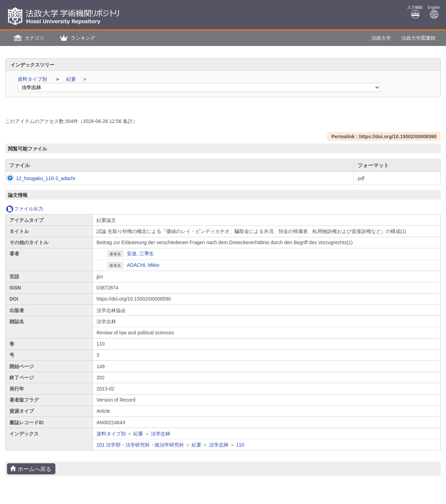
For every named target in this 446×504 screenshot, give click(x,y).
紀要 (72, 79)
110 (240, 445)
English (434, 12)
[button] (28, 38)
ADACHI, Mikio (143, 265)
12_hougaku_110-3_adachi (39, 178)
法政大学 (381, 38)
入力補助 (415, 12)
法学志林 (161, 434)
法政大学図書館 (418, 38)
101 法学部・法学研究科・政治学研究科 (140, 445)
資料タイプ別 (33, 79)
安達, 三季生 (140, 254)
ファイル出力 (25, 209)
